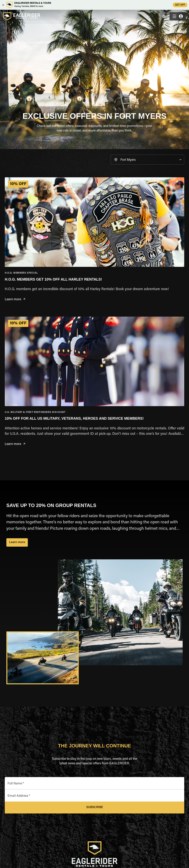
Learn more (15, 300)
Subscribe (94, 808)
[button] (147, 160)
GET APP (180, 5)
